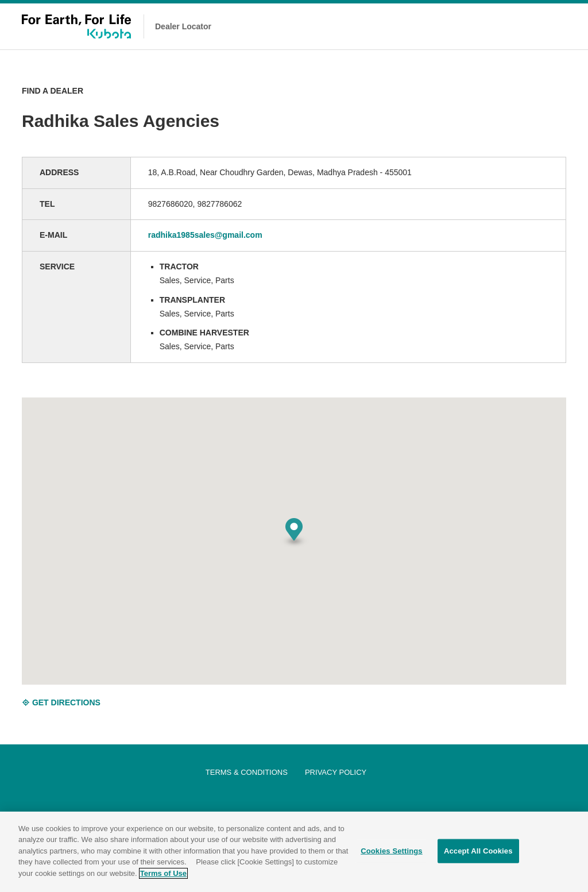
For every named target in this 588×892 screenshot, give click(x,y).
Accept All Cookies (478, 853)
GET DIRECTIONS (61, 702)
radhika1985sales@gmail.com (205, 235)
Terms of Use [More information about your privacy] (163, 875)
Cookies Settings (392, 853)
